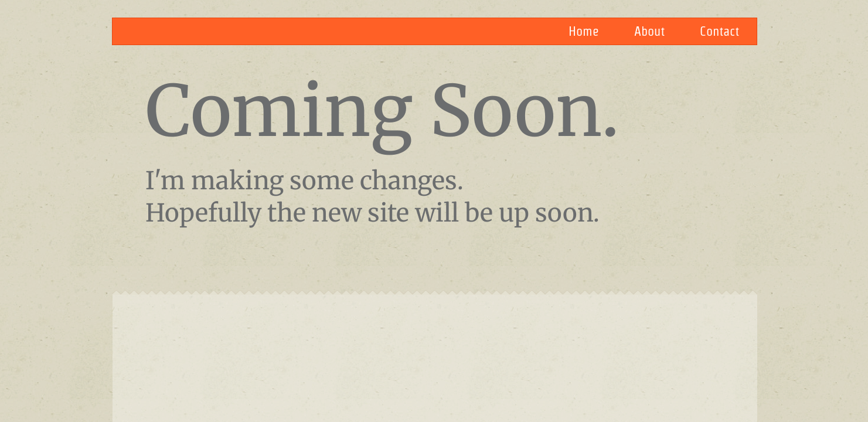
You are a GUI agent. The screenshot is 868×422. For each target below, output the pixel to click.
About (649, 31)
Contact (719, 31)
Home (584, 31)
